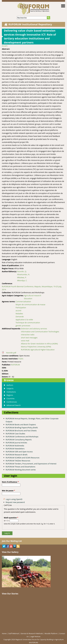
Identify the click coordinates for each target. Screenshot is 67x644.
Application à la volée (24, 320)
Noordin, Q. (22, 271)
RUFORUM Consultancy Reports (19, 440)
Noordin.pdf (11, 353)
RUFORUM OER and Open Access (19, 452)
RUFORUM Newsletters (15, 449)
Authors (10, 385)
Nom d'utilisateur (10, 482)
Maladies (19, 314)
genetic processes (23, 326)
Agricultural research (33, 296)
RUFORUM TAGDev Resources (18, 461)
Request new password (15, 502)
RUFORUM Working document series (21, 470)
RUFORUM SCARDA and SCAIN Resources (23, 458)
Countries (11, 398)
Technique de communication (28, 323)
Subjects (10, 388)
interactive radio (28, 335)
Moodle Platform (51, 633)
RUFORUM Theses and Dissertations (20, 467)
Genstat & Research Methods (32, 633)
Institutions (11, 392)
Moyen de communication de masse (30, 305)
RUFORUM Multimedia (15, 446)
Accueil (4, 46)
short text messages (29, 338)
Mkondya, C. (22, 280)
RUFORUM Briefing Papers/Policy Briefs (22, 428)
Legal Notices (35, 636)
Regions (10, 395)
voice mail (25, 341)
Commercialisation (23, 302)
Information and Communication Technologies (40, 332)
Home (4, 633)
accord (18, 311)
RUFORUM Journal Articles (16, 443)
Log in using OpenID (14, 499)
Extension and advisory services (34, 329)
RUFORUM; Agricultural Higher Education (38, 350)
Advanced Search (14, 405)
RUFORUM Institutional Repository (30, 24)
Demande (20, 317)
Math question (11, 518)
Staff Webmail (14, 633)
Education (28, 299)
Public (21, 359)
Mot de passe (8, 491)
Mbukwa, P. (22, 277)
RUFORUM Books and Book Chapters (21, 425)
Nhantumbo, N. (23, 274)
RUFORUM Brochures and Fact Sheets (21, 431)
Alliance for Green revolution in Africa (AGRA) (39, 344)
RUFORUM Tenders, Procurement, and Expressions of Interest (31, 464)
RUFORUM (15, 365)
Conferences (12, 402)
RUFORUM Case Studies (15, 434)
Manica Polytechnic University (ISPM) (36, 347)
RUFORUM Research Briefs (17, 455)
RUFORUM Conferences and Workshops (22, 437)
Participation (21, 308)
